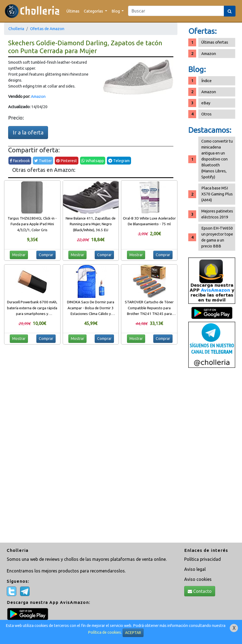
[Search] (176, 11)
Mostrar (19, 255)
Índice (206, 81)
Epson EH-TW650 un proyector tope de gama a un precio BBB (217, 237)
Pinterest (67, 161)
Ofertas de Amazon (47, 29)
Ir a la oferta (28, 132)
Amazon (38, 96)
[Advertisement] (212, 456)
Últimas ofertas (215, 42)
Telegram (119, 161)
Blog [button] (116, 11)
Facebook (20, 161)
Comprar (46, 255)
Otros (206, 114)
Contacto (200, 591)
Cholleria (16, 29)
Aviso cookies (198, 579)
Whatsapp (93, 161)
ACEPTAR (133, 633)
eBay (206, 103)
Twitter (43, 161)
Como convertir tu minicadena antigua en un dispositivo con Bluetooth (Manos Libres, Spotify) (217, 159)
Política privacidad (203, 559)
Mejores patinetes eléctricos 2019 (217, 214)
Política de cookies (104, 632)
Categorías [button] (94, 11)
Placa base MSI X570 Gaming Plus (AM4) (217, 194)
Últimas (73, 11)
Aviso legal (195, 569)
